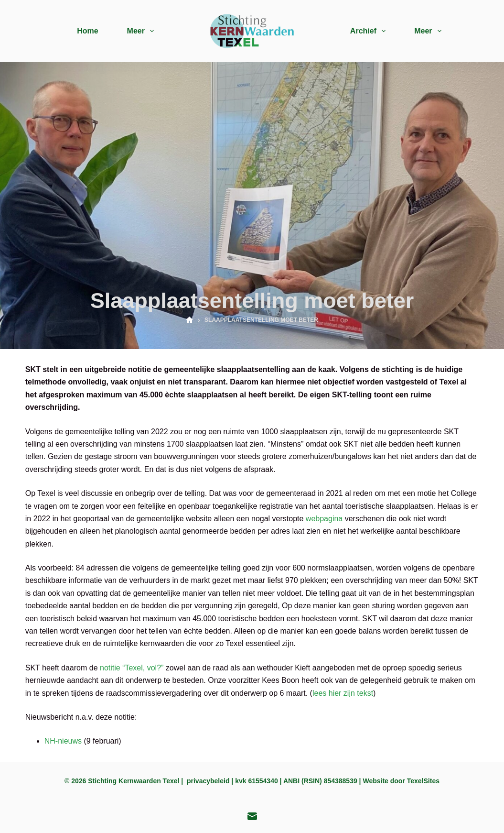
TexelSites (423, 781)
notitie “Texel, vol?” (132, 668)
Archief (370, 31)
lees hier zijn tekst (343, 693)
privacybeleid (208, 781)
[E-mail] (252, 816)
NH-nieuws (63, 741)
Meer (143, 31)
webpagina (324, 519)
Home (87, 31)
